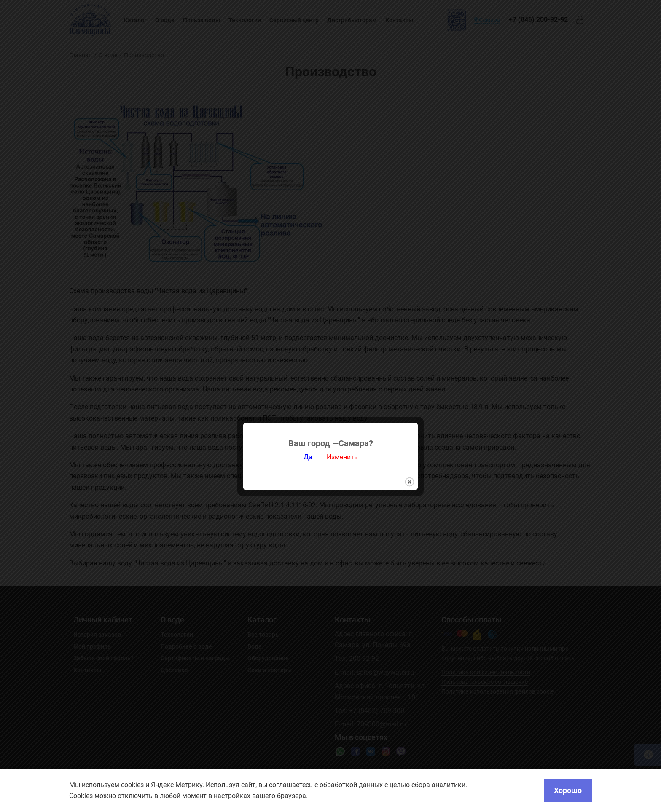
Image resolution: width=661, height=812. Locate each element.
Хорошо (568, 790)
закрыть (410, 472)
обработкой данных (351, 785)
